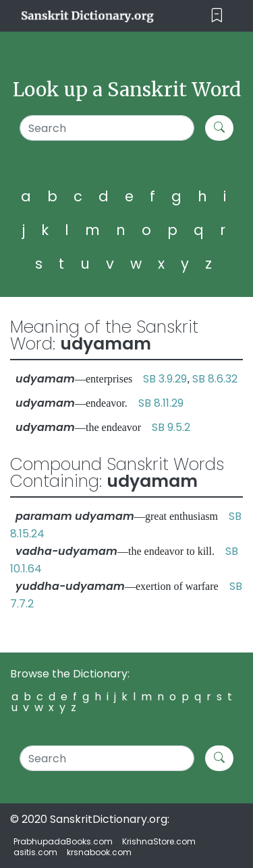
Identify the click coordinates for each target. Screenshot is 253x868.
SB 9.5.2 (171, 427)
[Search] (107, 128)
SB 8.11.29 (161, 403)
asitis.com (35, 852)
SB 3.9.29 (165, 379)
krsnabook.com (99, 852)
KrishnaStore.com (159, 841)
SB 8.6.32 (215, 379)
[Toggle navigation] (217, 16)
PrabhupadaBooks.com (63, 841)
